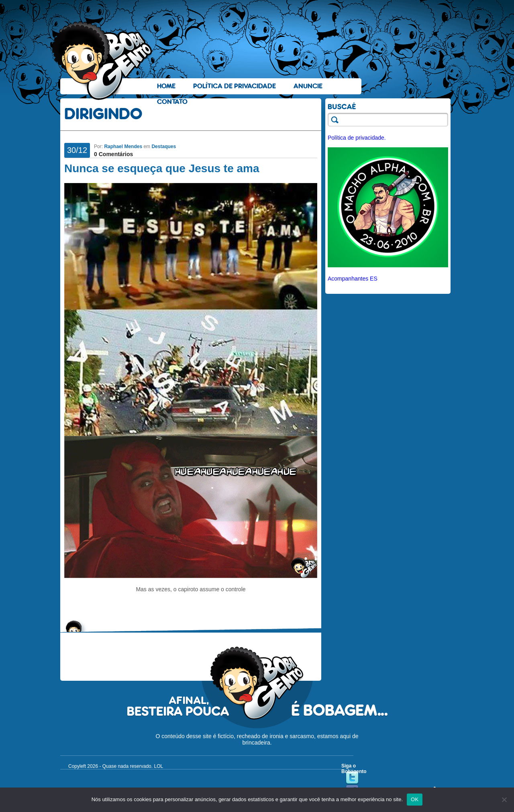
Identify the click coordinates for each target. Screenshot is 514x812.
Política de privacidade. (357, 138)
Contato (172, 102)
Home (166, 86)
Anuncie (308, 86)
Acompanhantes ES (353, 279)
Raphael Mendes (123, 147)
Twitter (352, 778)
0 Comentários (113, 154)
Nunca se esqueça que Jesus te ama (162, 168)
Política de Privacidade (235, 86)
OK (415, 799)
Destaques (164, 147)
